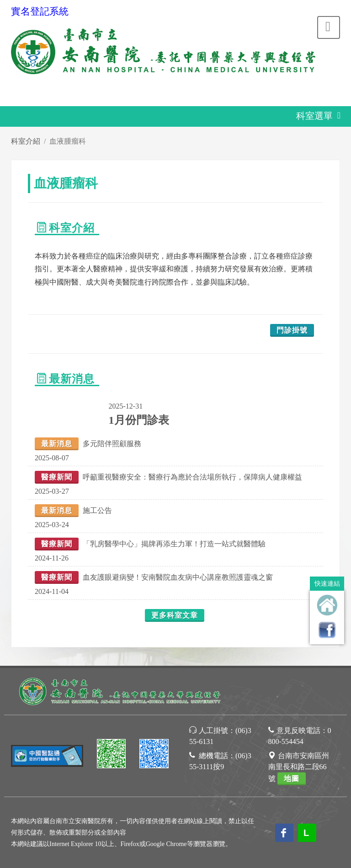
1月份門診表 (139, 420)
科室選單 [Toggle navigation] (321, 117)
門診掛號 (292, 330)
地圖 (292, 779)
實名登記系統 (40, 11)
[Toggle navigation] (329, 27)
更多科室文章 (175, 615)
